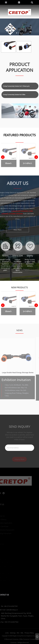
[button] (17, 33)
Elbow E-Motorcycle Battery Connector (7, 164)
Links (7, 634)
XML (22, 634)
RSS (18, 634)
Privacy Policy (29, 634)
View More (14, 230)
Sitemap (13, 634)
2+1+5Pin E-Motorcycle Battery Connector (26, 164)
